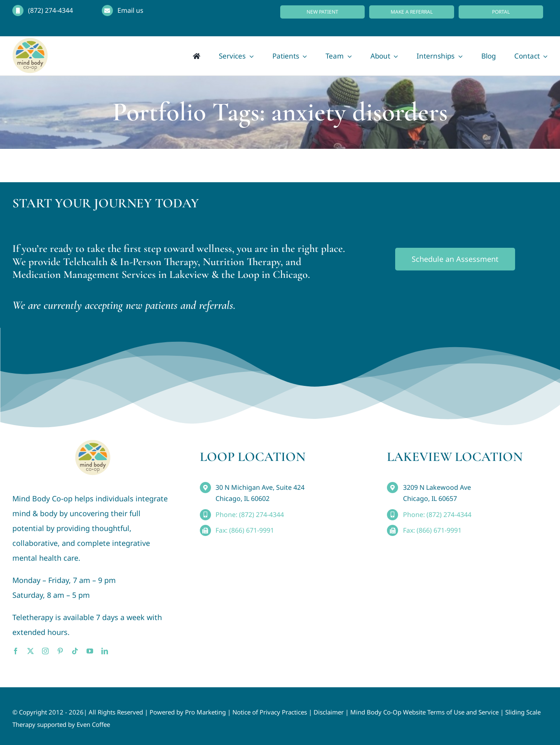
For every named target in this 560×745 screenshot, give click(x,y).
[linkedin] (105, 651)
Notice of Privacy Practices (270, 712)
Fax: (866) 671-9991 (245, 530)
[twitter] (30, 651)
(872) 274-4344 (50, 10)
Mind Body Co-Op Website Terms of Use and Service (424, 712)
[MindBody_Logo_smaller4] (93, 444)
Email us (130, 10)
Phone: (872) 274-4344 (250, 515)
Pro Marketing (205, 712)
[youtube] (90, 651)
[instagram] (45, 651)
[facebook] (16, 651)
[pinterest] (60, 651)
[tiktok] (75, 651)
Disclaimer (329, 712)
